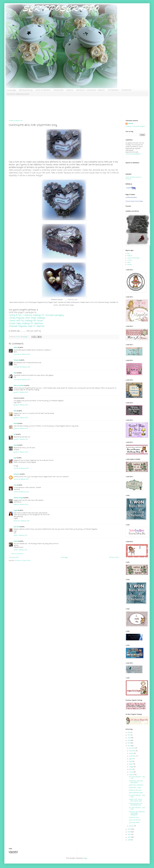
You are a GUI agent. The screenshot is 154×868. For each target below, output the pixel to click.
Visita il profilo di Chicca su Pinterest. (133, 178)
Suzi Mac (16, 527)
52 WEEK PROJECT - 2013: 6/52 (137, 796)
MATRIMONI (126, 90)
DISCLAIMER (58, 90)
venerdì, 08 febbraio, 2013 (21, 468)
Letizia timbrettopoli (133, 258)
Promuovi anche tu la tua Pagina (134, 201)
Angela (16, 510)
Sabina (16, 348)
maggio (132, 767)
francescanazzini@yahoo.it (133, 154)
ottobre (132, 754)
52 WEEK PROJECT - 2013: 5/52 (137, 809)
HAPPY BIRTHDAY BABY (136, 793)
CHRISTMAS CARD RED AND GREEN (136, 782)
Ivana (15, 485)
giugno (131, 764)
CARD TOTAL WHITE (135, 788)
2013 (129, 746)
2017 (129, 735)
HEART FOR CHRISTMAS (136, 785)
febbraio (132, 775)
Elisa (129, 254)
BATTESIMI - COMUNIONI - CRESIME (91, 90)
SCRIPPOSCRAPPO (131, 197)
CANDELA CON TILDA (135, 790)
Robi (15, 373)
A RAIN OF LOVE (134, 818)
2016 (129, 738)
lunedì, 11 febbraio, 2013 (20, 535)
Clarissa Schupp (18, 498)
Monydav (16, 360)
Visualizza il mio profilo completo (135, 126)
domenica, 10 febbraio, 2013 (22, 521)
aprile (131, 769)
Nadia (129, 263)
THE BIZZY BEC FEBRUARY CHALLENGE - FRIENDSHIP (137, 814)
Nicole (15, 424)
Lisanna (130, 260)
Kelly (15, 411)
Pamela (129, 265)
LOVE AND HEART (134, 823)
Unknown (16, 474)
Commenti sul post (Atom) (23, 561)
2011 (129, 832)
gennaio (132, 826)
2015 (129, 741)
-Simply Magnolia (27, 318)
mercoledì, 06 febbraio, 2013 (22, 354)
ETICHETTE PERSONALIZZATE (18, 94)
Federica (130, 256)
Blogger (85, 858)
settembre (133, 756)
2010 (129, 835)
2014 (129, 743)
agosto (131, 759)
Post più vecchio (114, 557)
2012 (129, 829)
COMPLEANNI (113, 90)
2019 (129, 733)
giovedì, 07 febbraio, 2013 (21, 392)
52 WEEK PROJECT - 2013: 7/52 (137, 778)
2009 (129, 837)
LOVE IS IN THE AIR (135, 820)
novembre (132, 751)
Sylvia (15, 445)
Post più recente (14, 557)
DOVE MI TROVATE (43, 90)
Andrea (16, 541)
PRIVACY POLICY (26, 90)
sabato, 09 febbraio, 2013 (21, 505)
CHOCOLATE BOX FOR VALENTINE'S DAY (135, 804)
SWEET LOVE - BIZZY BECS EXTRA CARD (135, 800)
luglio (131, 761)
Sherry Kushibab (19, 386)
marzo (131, 772)
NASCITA (70, 90)
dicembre (132, 748)
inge (15, 458)
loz (14, 434)
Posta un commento (17, 554)
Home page (11, 90)
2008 (129, 840)
